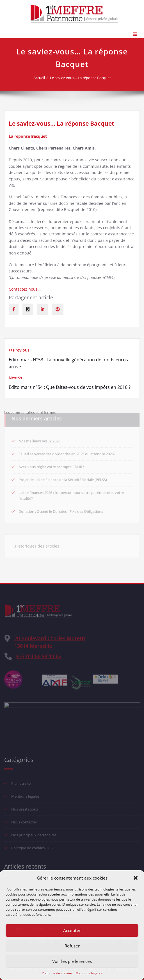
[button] (136, 878)
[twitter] (28, 309)
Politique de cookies (57, 973)
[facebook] (14, 309)
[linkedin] (43, 309)
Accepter (72, 930)
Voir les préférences (72, 961)
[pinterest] (58, 309)
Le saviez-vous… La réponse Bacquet (83, 78)
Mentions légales (89, 973)
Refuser (72, 946)
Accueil (42, 78)
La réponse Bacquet (28, 136)
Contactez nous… (25, 289)
